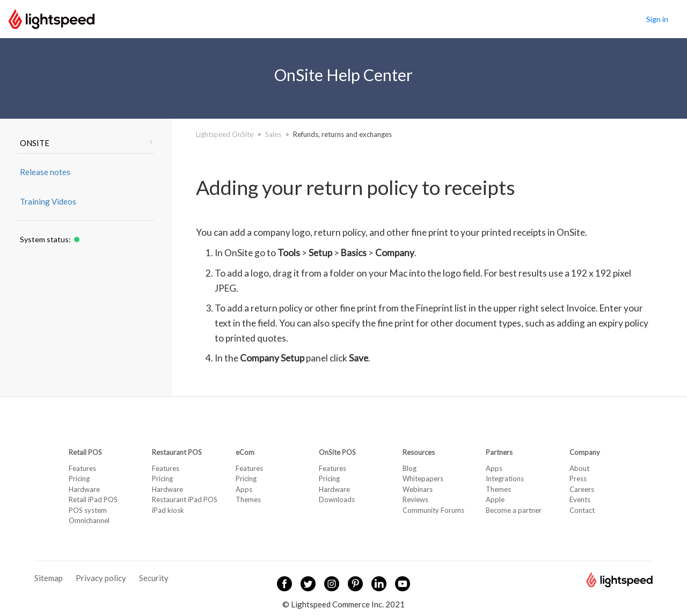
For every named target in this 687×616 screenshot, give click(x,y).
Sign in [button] (657, 19)
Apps (244, 489)
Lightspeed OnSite (225, 134)
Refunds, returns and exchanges (342, 134)
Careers (582, 489)
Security (154, 578)
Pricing (79, 479)
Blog (410, 468)
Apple (495, 499)
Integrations (505, 479)
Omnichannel (89, 520)
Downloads (337, 499)
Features (82, 468)
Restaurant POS (177, 452)
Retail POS (85, 452)
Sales (273, 134)
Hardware (84, 489)
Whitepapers (423, 479)
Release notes (45, 172)
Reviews (415, 499)
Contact (582, 510)
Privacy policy (101, 578)
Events (580, 499)
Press (578, 479)
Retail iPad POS (93, 499)
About (579, 468)
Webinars (418, 489)
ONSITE (86, 143)
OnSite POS (337, 452)
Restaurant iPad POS (185, 499)
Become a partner (514, 510)
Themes (248, 499)
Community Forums (433, 510)
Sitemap (49, 578)
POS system (88, 510)
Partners (499, 452)
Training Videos (48, 201)
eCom (245, 452)
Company (585, 452)
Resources (419, 452)
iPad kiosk (168, 510)
